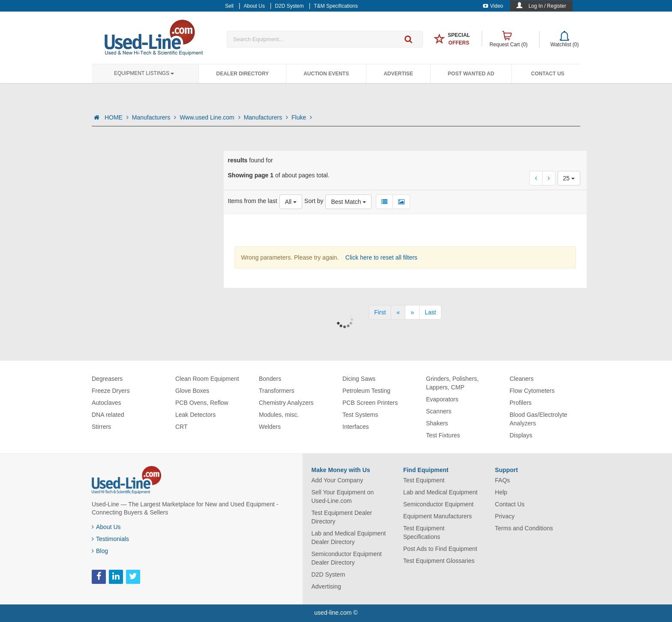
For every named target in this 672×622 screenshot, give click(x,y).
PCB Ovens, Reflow (202, 403)
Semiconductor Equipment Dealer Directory (347, 558)
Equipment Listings (144, 73)
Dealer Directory (242, 74)
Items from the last (253, 201)
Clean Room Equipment (207, 379)
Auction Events (326, 74)
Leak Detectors (195, 415)
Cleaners (522, 379)
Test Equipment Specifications (424, 532)
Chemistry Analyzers (286, 403)
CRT (181, 427)
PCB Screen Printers (370, 403)
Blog (100, 551)
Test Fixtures (443, 435)
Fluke (302, 117)
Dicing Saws (359, 379)
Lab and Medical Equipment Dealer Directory (349, 538)
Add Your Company (337, 480)
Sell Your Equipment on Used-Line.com (343, 496)
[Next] (412, 312)
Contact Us (548, 74)
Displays (521, 435)
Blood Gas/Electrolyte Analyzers (538, 419)
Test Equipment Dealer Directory (342, 517)
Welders (270, 427)
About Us (106, 527)
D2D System (328, 574)
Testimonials (110, 539)
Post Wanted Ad (471, 74)
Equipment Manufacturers (438, 516)
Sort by (314, 201)
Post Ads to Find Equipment (440, 549)
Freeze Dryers (111, 391)
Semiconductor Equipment (438, 504)
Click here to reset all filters (381, 257)
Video (493, 6)
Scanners (439, 411)
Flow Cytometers (532, 391)
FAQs (502, 480)
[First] (380, 312)
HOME (117, 117)
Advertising (326, 586)
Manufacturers (154, 117)
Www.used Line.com (210, 117)
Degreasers (107, 379)
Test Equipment (424, 480)
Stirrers (101, 427)
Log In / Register (547, 6)
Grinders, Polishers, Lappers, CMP (452, 383)
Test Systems (360, 415)
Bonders (270, 379)
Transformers (277, 391)
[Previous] (398, 312)
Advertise (398, 74)
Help (501, 492)
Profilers (520, 403)
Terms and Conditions (524, 528)
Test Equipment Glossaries (439, 561)
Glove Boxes (192, 391)
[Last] (430, 312)
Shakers (437, 423)
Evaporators (442, 399)
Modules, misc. (279, 415)
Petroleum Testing (366, 391)
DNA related (108, 415)
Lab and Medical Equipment (441, 492)
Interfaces (355, 427)
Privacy (505, 516)
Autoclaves (106, 403)
